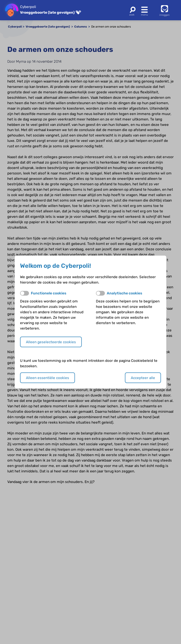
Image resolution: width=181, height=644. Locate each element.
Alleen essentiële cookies (47, 378)
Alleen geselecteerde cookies (51, 342)
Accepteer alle (143, 378)
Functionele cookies (49, 293)
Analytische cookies (124, 293)
